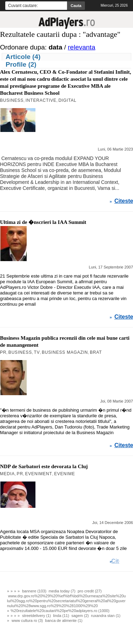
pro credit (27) (89, 591)
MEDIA (7, 474)
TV (37, 352)
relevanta (81, 47)
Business (12, 100)
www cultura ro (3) (27, 620)
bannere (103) (34, 591)
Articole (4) (23, 57)
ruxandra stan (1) (106, 616)
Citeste (124, 201)
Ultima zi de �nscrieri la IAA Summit (43, 222)
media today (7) (62, 591)
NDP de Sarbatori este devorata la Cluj (44, 466)
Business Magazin (65, 352)
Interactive (41, 100)
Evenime (65, 474)
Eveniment (38, 474)
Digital (67, 100)
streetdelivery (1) (36, 616)
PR (3, 352)
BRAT (96, 352)
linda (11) (61, 616)
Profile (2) (21, 64)
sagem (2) (80, 616)
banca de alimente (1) (64, 620)
